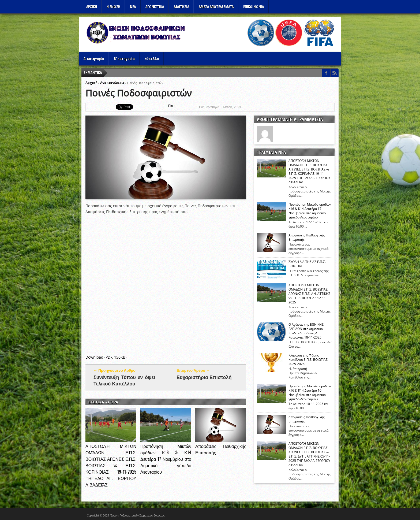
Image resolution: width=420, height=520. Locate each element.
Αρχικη (92, 7)
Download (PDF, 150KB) (106, 357)
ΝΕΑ (133, 7)
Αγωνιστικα (155, 7)
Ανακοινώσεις (112, 83)
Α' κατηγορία (94, 59)
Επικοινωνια (254, 7)
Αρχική (91, 83)
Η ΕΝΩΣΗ (113, 7)
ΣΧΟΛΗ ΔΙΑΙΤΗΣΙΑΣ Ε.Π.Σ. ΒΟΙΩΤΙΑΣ (307, 264)
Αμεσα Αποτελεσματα (216, 7)
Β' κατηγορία (124, 59)
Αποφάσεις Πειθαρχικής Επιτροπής (307, 237)
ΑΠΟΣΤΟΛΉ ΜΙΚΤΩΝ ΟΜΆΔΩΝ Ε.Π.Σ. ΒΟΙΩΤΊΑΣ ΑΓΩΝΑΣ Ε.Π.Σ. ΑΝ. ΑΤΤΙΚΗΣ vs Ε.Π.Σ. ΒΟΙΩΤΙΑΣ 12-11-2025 (309, 294)
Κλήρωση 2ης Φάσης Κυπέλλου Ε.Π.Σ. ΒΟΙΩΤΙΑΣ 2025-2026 (308, 360)
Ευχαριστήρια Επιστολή (204, 377)
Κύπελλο (152, 59)
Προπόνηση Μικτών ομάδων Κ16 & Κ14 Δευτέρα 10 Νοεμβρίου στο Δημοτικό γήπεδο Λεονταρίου (310, 393)
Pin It (172, 106)
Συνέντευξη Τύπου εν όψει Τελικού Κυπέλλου (124, 380)
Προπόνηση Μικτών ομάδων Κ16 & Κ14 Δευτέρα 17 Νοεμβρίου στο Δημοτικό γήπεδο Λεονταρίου (166, 459)
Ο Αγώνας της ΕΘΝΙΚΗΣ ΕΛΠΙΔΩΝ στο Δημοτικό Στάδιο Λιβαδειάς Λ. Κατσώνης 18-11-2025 (306, 331)
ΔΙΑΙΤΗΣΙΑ (181, 7)
